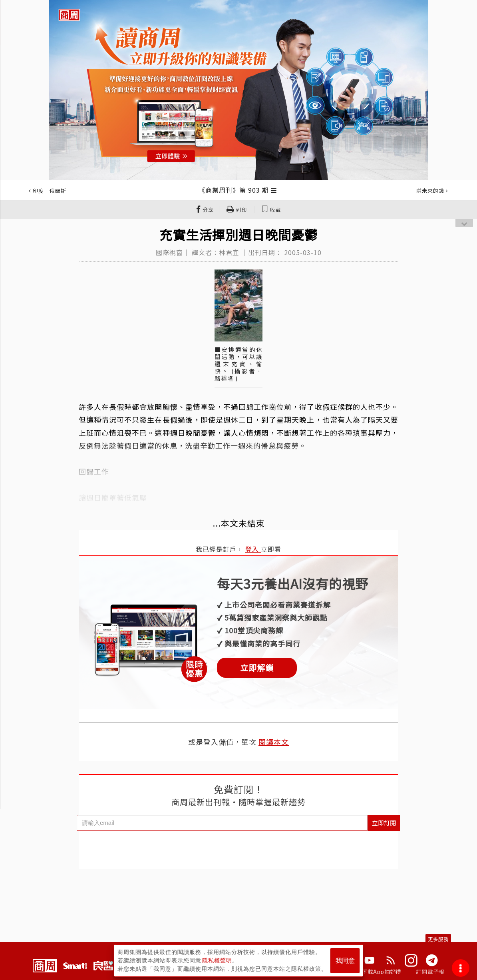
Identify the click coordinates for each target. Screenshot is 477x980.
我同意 (345, 961)
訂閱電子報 (430, 972)
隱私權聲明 (217, 960)
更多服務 (438, 939)
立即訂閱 (384, 823)
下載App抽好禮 (381, 972)
